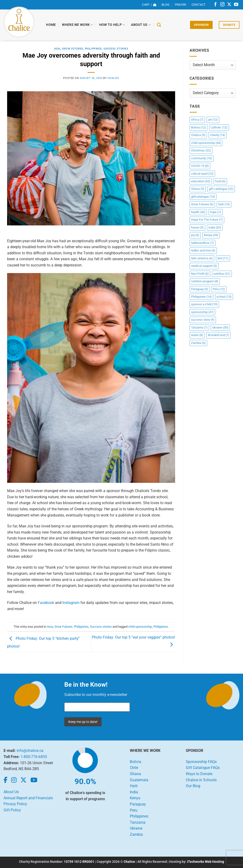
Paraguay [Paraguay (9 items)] (200, 289)
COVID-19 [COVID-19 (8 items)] (200, 166)
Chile (134, 768)
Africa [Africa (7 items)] (197, 120)
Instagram (71, 603)
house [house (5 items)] (197, 227)
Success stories (116, 49)
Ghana (135, 774)
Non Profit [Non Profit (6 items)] (200, 274)
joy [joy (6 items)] (195, 235)
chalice (113, 78)
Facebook (46, 603)
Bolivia (136, 762)
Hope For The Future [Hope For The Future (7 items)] (207, 220)
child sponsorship (140, 627)
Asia (57, 49)
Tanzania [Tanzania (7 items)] (199, 327)
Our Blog (193, 786)
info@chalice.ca (30, 751)
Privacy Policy (15, 804)
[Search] (159, 25)
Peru (134, 810)
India (134, 792)
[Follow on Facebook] (215, 5)
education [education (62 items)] (201, 181)
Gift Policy (12, 810)
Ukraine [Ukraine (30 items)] (220, 327)
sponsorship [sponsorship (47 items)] (202, 312)
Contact (199, 5)
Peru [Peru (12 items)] (219, 289)
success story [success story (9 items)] (203, 320)
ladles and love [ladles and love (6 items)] (203, 250)
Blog (166, 5)
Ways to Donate (199, 774)
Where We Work (78, 25)
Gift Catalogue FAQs (203, 768)
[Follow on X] (229, 5)
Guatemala (139, 780)
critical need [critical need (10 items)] (202, 174)
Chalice (129, 862)
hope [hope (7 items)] (216, 212)
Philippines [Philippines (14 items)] (201, 297)
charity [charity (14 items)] (218, 135)
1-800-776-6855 (34, 757)
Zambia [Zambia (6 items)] (198, 343)
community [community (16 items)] (202, 158)
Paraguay (138, 804)
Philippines (93, 49)
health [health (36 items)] (198, 212)
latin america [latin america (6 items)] (202, 258)
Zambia (136, 834)
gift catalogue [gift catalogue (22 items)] (221, 189)
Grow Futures (73, 49)
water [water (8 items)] (197, 335)
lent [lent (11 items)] (223, 258)
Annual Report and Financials (28, 798)
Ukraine (136, 828)
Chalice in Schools (201, 780)
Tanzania (138, 822)
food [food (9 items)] (220, 181)
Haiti (134, 786)
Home (51, 25)
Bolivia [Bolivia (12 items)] (199, 127)
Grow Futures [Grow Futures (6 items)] (202, 204)
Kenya (135, 798)
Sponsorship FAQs (201, 762)
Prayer (181, 5)
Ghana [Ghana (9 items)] (198, 189)
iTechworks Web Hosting (206, 862)
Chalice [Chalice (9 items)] (198, 135)
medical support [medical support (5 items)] (204, 266)
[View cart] (149, 5)
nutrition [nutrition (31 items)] (222, 274)
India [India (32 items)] (215, 227)
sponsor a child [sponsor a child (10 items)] (204, 304)
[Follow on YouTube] (236, 5)
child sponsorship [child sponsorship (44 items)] (206, 143)
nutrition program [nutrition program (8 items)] (205, 281)
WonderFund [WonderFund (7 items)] (218, 335)
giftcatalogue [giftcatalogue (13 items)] (203, 197)
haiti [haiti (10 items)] (224, 204)
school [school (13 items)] (224, 297)
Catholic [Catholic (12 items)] (219, 127)
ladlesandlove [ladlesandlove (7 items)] (203, 243)
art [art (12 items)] (213, 120)
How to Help (112, 25)
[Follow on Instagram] (222, 5)
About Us (141, 25)
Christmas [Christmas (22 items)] (201, 150)
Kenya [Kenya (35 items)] (211, 235)
